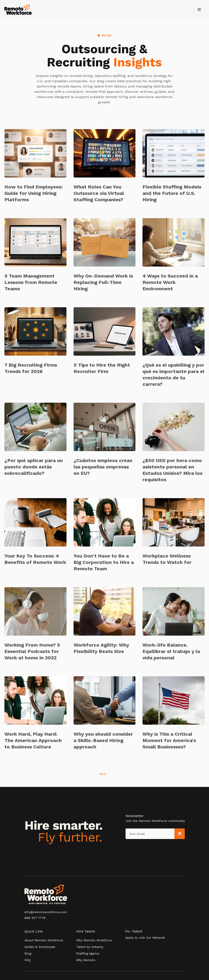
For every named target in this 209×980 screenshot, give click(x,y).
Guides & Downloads (40, 947)
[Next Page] (104, 774)
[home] (18, 10)
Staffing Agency (88, 953)
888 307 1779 (35, 918)
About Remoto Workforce (44, 940)
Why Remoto (86, 960)
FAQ (28, 960)
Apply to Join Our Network (145, 938)
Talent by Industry (90, 947)
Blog (28, 953)
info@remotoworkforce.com (46, 912)
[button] (199, 10)
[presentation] (146, 848)
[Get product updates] (150, 834)
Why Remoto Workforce (94, 940)
